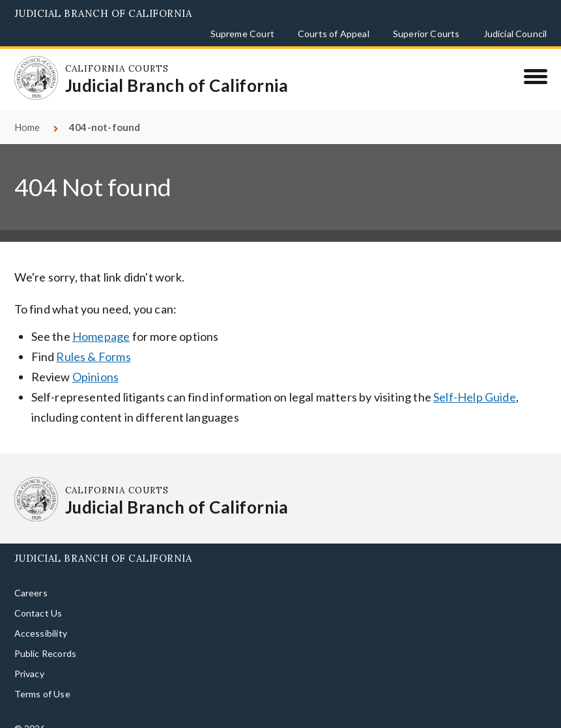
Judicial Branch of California (103, 13)
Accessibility (41, 618)
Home (27, 112)
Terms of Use (42, 679)
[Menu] (535, 76)
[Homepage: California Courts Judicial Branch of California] (31, 72)
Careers (31, 578)
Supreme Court (242, 34)
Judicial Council (515, 34)
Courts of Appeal (334, 34)
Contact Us (38, 598)
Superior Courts (426, 34)
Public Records (46, 638)
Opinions (95, 362)
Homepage (101, 321)
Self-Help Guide (475, 382)
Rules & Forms (93, 342)
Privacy (29, 659)
